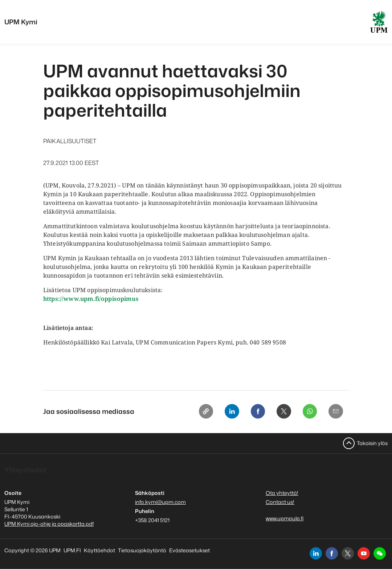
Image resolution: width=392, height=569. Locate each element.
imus (131, 299)
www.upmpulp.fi (285, 518)
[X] (280, 412)
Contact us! (280, 502)
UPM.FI (72, 550)
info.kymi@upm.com (160, 502)
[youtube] (364, 553)
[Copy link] (197, 412)
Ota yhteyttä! (282, 493)
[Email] (335, 412)
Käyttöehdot (99, 550)
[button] (380, 553)
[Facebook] (252, 412)
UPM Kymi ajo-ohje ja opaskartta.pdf (49, 524)
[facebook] (332, 553)
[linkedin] (316, 553)
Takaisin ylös (372, 443)
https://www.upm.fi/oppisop (84, 299)
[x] (348, 553)
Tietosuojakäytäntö (142, 550)
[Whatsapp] (307, 412)
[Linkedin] (225, 412)
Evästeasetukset (189, 550)
